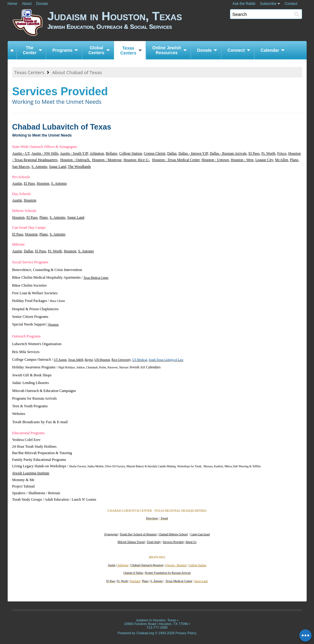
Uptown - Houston (176, 565)
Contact (291, 4)
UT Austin (60, 360)
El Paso (254, 153)
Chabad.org (145, 633)
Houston (43, 183)
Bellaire (112, 153)
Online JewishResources (167, 50)
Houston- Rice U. (136, 160)
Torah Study (154, 542)
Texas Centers (29, 72)
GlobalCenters (96, 50)
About (27, 4)
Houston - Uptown (215, 160)
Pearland (135, 581)
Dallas (172, 153)
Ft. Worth (269, 153)
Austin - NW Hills (45, 153)
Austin (17, 183)
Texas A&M (76, 360)
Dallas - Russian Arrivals (228, 153)
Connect (236, 50)
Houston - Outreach (75, 160)
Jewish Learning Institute (31, 473)
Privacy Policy (186, 633)
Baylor (89, 360)
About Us (191, 542)
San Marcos (21, 167)
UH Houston (102, 360)
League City (264, 160)
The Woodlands (79, 167)
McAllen (282, 160)
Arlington (97, 153)
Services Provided (173, 542)
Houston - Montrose (107, 160)
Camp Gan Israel (200, 534)
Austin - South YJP (74, 153)
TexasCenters (128, 51)
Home (13, 4)
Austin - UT (21, 153)
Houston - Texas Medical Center (176, 160)
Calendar (270, 50)
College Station (131, 153)
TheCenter (30, 50)
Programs (62, 50)
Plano (294, 160)
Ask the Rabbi (244, 4)
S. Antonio (39, 167)
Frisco (282, 153)
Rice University (121, 360)
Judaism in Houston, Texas (177, 24)
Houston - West (242, 160)
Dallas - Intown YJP (193, 153)
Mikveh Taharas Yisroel (131, 542)
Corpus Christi (155, 153)
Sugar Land (58, 167)
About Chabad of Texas (77, 72)
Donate (42, 4)
